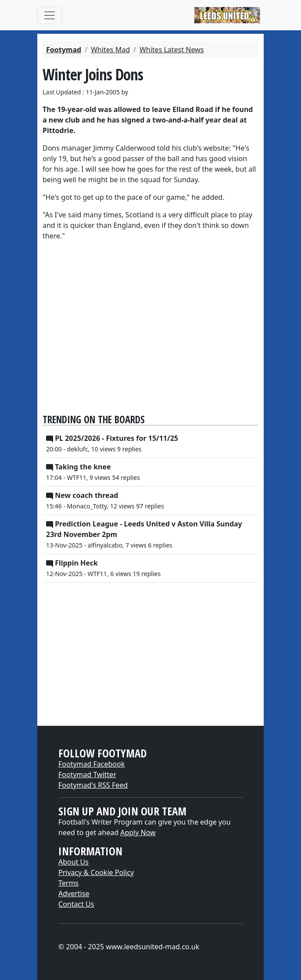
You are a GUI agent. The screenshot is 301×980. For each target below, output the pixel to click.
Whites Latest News (172, 50)
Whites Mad (110, 50)
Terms (68, 883)
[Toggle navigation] (50, 15)
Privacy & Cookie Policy (96, 872)
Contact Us (76, 904)
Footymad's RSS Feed (93, 785)
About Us (73, 862)
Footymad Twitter (87, 775)
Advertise (74, 894)
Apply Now (138, 832)
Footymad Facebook (91, 764)
